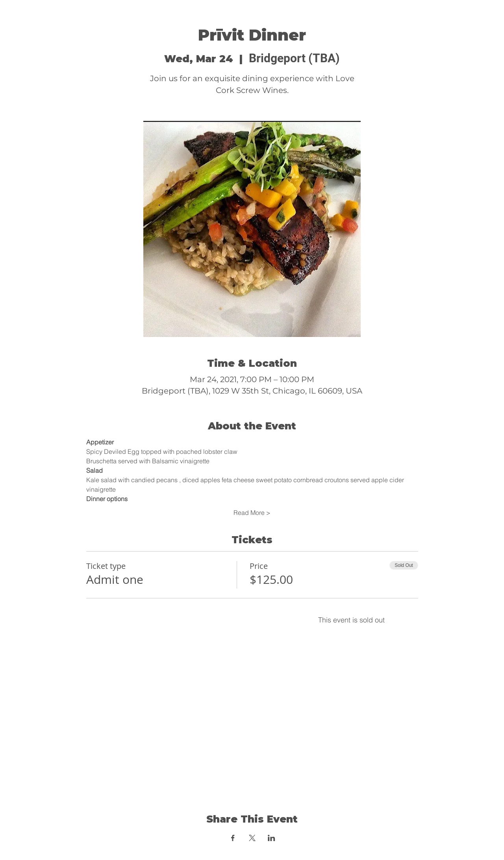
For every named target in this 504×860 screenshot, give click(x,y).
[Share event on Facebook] (233, 838)
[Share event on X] (252, 838)
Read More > (252, 513)
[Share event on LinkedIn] (271, 838)
